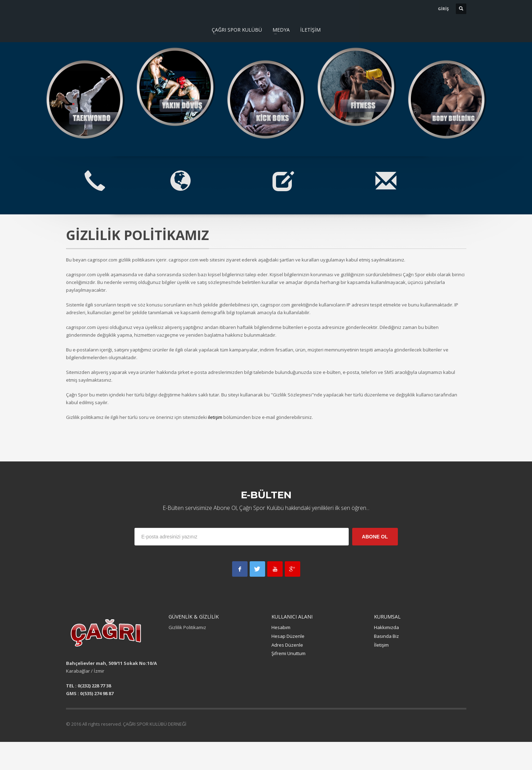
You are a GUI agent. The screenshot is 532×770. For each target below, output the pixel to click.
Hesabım (281, 627)
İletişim (381, 645)
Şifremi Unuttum (288, 653)
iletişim (215, 417)
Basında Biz (386, 636)
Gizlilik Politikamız (187, 627)
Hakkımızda (386, 627)
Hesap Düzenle (288, 636)
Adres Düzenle (287, 645)
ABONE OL (375, 537)
